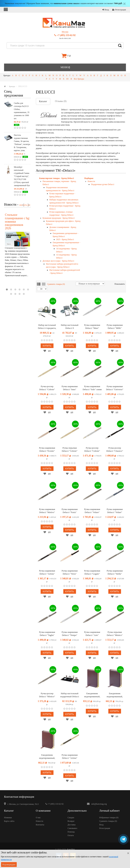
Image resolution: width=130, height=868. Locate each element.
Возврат (71, 821)
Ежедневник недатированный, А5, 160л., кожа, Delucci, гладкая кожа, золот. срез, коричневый (92, 695)
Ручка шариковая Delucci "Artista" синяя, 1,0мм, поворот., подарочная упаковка (70, 757)
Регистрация (119, 10)
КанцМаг (71, 849)
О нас (38, 818)
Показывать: (116, 284)
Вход (106, 10)
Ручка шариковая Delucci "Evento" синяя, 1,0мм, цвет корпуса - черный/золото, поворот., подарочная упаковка (47, 450)
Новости (91, 181)
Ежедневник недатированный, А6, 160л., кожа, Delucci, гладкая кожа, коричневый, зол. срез (115, 695)
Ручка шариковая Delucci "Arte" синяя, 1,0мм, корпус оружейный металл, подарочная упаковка (92, 634)
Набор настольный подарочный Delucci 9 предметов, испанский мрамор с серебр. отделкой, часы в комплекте (70, 695)
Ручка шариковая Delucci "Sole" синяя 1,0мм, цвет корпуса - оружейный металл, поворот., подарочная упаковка (92, 388)
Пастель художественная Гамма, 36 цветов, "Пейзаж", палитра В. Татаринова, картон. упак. (22, 143)
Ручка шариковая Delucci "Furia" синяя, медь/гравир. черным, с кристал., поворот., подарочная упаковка (70, 511)
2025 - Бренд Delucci (65, 239)
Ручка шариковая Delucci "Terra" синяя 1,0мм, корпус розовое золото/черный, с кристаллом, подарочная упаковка (70, 572)
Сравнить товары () (56, 284)
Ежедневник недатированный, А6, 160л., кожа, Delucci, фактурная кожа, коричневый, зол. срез (47, 757)
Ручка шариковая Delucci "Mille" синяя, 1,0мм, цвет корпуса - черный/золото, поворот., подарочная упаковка (115, 327)
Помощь (71, 832)
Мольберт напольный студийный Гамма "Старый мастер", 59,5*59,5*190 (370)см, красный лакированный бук (22, 176)
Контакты (40, 825)
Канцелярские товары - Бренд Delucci (57, 178)
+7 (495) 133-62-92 (65, 35)
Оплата (71, 835)
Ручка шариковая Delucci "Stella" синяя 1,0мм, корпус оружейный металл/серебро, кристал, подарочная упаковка (115, 572)
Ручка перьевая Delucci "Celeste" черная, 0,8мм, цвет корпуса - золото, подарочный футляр (70, 450)
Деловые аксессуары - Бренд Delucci (58, 261)
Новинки (8, 818)
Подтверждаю (9, 865)
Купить (47, 346)
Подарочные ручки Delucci (103, 184)
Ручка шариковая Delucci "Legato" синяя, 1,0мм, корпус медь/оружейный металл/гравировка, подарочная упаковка (92, 572)
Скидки (71, 818)
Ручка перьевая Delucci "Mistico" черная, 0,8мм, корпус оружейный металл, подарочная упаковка (115, 634)
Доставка (72, 825)
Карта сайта (9, 821)
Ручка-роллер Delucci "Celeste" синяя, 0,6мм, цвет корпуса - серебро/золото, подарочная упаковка (92, 450)
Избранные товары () (109, 818)
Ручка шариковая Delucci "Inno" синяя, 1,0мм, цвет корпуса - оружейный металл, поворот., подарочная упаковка (70, 388)
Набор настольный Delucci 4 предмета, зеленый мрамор (47, 327)
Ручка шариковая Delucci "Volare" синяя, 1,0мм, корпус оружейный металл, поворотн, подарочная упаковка (92, 511)
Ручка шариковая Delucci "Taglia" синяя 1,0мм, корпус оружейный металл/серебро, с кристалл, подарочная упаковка (47, 634)
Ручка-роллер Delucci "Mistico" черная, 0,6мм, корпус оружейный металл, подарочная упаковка (47, 695)
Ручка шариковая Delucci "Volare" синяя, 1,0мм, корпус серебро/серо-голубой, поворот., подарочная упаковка (115, 511)
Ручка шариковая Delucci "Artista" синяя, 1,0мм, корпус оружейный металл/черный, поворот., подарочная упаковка (47, 572)
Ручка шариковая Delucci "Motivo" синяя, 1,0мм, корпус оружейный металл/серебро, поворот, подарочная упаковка (47, 511)
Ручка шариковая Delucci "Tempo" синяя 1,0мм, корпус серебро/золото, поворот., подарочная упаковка (70, 634)
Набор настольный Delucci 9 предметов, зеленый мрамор (70, 327)
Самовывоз (72, 828)
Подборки (89, 178)
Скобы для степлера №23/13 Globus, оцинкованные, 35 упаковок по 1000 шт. (22, 111)
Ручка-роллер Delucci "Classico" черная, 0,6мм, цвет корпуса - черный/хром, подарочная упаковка (115, 450)
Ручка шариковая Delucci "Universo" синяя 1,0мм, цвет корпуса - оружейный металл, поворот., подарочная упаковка (115, 388)
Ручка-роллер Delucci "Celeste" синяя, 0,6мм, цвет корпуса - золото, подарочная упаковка (47, 388)
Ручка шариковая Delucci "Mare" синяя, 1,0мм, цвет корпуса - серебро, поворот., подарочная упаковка (92, 327)
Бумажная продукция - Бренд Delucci (59, 218)
